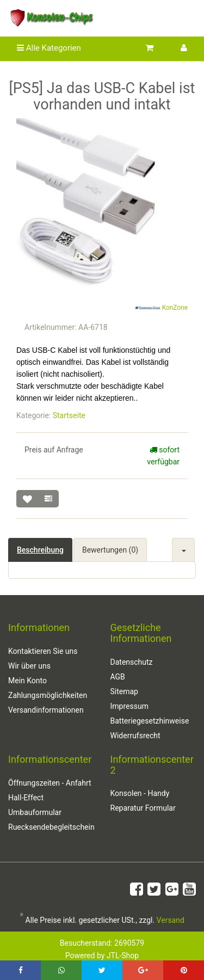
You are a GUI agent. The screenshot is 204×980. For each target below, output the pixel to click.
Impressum (129, 706)
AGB (118, 677)
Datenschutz (132, 662)
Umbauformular (35, 812)
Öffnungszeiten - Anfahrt (50, 783)
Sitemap (124, 691)
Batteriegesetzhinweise (150, 721)
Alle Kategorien (49, 48)
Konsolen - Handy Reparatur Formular (143, 801)
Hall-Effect (26, 798)
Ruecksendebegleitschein (51, 827)
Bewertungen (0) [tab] (110, 550)
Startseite (69, 415)
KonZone (161, 308)
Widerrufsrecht (135, 736)
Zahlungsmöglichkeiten (48, 695)
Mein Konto (27, 681)
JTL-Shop (123, 955)
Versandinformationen (46, 710)
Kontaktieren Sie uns (43, 651)
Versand (171, 920)
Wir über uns (29, 666)
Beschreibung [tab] (40, 550)
